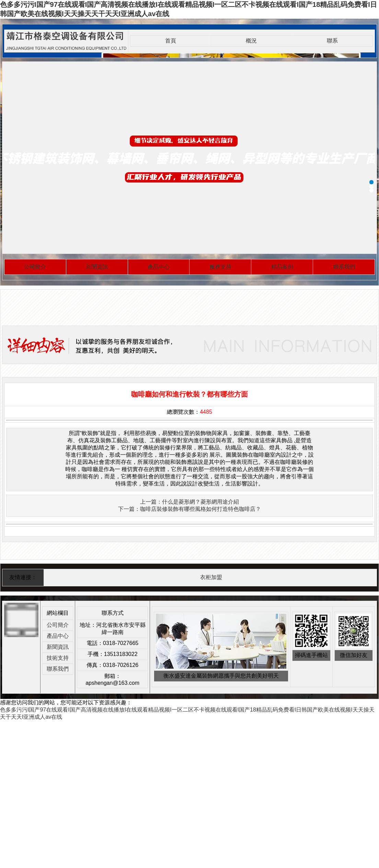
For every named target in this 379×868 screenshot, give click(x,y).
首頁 (171, 41)
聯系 (332, 41)
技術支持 (58, 658)
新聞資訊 (97, 267)
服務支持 (220, 267)
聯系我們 (344, 267)
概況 (251, 41)
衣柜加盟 (211, 577)
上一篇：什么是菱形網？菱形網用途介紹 (189, 502)
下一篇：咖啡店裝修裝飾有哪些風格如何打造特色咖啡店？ (189, 509)
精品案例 (282, 267)
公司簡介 (35, 267)
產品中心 (159, 267)
